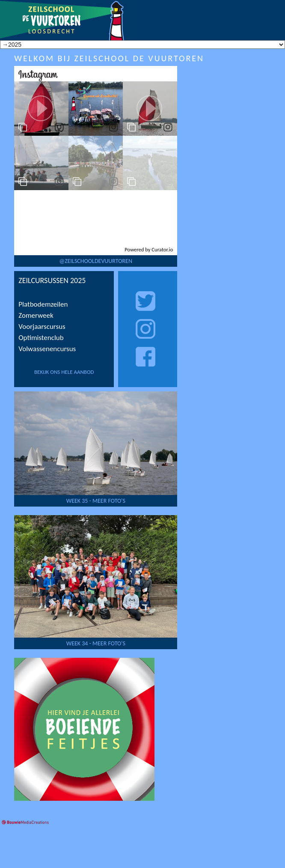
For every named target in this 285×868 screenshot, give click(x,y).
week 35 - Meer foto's (96, 501)
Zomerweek (36, 315)
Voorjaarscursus (42, 327)
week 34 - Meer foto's (96, 643)
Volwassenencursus (47, 349)
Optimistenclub (41, 338)
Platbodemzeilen (43, 304)
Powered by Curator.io (149, 249)
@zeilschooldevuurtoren (96, 261)
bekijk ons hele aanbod (64, 372)
